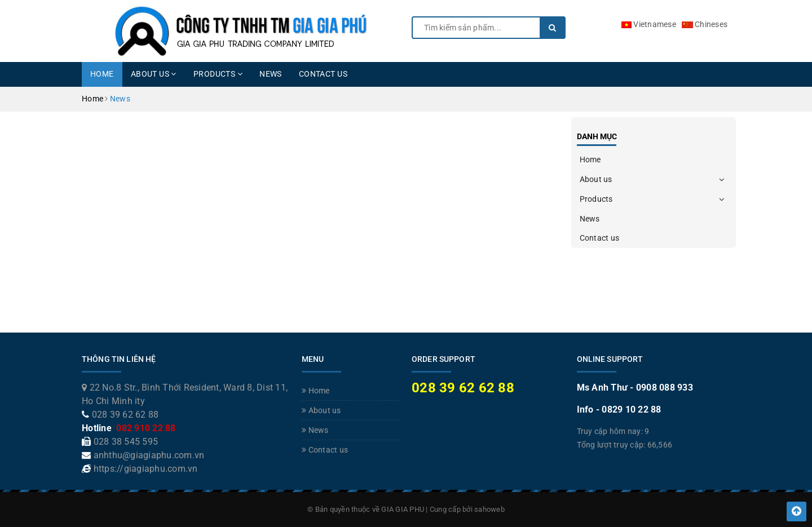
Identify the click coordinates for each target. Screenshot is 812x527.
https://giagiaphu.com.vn (146, 469)
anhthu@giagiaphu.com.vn (149, 455)
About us (154, 74)
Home (102, 74)
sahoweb (489, 509)
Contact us (323, 74)
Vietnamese (649, 24)
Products (218, 74)
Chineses (705, 24)
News (271, 74)
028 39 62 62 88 (125, 415)
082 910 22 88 (145, 428)
